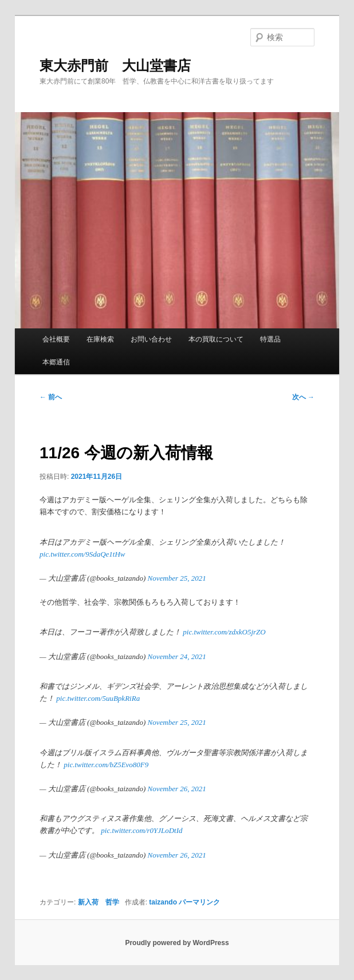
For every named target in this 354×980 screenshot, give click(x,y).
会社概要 (56, 339)
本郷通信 (56, 362)
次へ (303, 397)
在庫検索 (100, 339)
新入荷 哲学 (99, 902)
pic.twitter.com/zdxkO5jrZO (224, 632)
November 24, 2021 (177, 656)
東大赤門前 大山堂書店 (115, 66)
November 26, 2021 (177, 789)
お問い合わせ (151, 339)
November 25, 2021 (177, 578)
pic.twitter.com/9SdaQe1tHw (82, 554)
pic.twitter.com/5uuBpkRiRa (98, 698)
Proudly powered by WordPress (177, 943)
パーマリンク (199, 902)
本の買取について (216, 339)
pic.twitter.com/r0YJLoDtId (141, 830)
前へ (51, 397)
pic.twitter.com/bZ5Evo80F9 (106, 765)
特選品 (270, 339)
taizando (163, 902)
